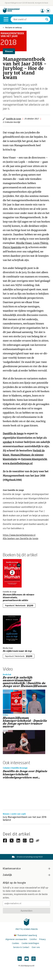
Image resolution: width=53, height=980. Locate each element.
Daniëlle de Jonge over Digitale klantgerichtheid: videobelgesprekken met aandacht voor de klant (25, 774)
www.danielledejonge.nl (18, 463)
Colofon (33, 939)
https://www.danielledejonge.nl (19, 535)
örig (46, 243)
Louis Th (38, 243)
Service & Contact (21, 947)
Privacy (42, 939)
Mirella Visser (24, 243)
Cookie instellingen (30, 943)
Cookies (16, 943)
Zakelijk (26, 875)
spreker (7, 442)
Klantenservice (26, 869)
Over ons (36, 947)
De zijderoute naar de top (17, 651)
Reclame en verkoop (13, 28)
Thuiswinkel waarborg (26, 935)
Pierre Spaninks (12, 247)
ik (26, 247)
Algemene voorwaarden (16, 939)
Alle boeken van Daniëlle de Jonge (21, 538)
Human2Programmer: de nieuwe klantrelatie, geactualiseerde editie (19, 597)
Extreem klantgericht (34, 459)
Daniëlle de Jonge (14, 119)
